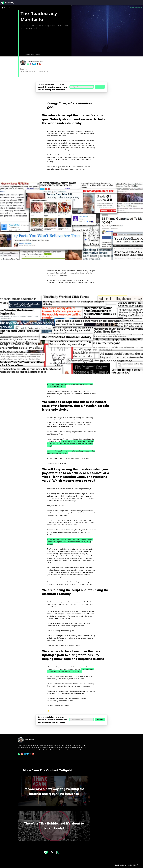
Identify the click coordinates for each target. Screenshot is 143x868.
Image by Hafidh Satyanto (136, 7)
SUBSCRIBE (100, 87)
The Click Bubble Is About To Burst (36, 71)
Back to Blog (7, 8)
